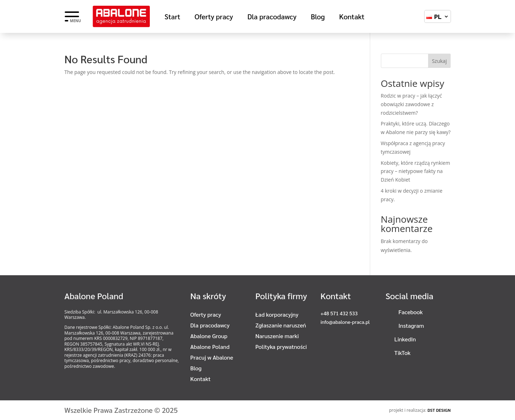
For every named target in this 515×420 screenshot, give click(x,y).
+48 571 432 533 (339, 313)
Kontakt (352, 18)
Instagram (411, 325)
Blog (318, 18)
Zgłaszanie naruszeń (281, 326)
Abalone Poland (210, 347)
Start (172, 18)
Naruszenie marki (277, 337)
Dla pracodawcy (272, 18)
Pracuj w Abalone (212, 358)
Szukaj (440, 61)
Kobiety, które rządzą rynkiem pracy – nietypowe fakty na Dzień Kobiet (416, 171)
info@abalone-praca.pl (345, 322)
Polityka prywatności (281, 347)
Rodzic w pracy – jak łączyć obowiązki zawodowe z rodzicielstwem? (411, 104)
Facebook (411, 312)
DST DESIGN (439, 410)
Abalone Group (209, 337)
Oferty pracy (214, 18)
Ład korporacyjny (277, 315)
